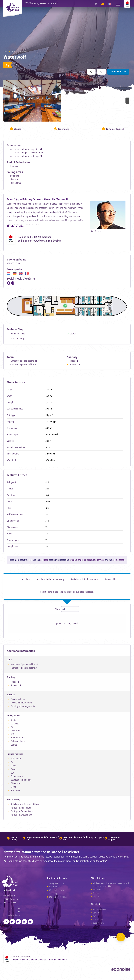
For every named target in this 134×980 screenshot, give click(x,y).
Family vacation (55, 888)
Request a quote (99, 910)
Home (6, 52)
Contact (96, 914)
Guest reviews (99, 924)
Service (96, 894)
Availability (118, 72)
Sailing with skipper (57, 884)
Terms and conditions (57, 964)
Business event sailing (58, 898)
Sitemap (24, 964)
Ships (14, 52)
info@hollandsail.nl (13, 919)
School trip (53, 894)
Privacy (42, 964)
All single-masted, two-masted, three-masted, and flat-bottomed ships (111, 886)
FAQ (94, 917)
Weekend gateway (57, 891)
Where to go (98, 921)
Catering (96, 897)
